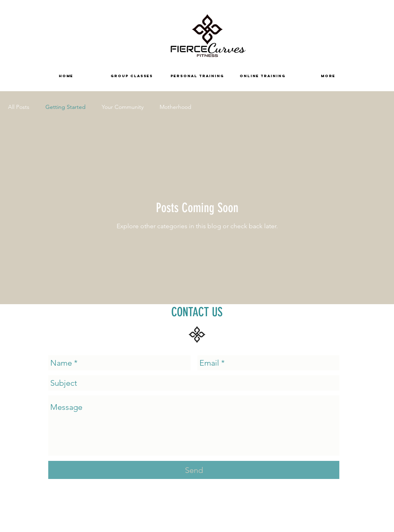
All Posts (19, 107)
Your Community (123, 107)
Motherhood (175, 107)
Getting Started (66, 107)
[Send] (194, 470)
